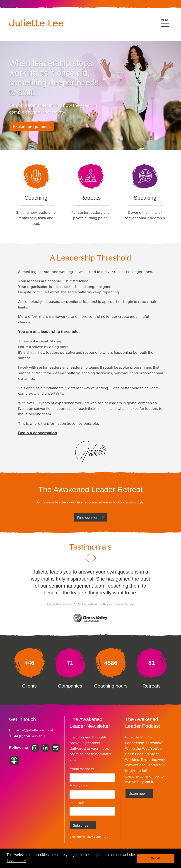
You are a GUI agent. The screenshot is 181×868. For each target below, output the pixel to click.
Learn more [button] (17, 861)
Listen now (137, 793)
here (105, 837)
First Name (79, 786)
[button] (165, 22)
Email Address (82, 769)
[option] (90, 598)
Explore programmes (32, 127)
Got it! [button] (156, 858)
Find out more (88, 517)
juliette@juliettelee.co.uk (33, 730)
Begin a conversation (38, 433)
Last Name (79, 803)
